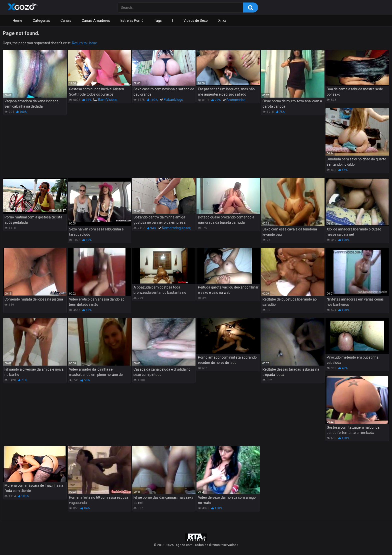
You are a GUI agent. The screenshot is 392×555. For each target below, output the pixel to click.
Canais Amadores (96, 21)
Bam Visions (108, 100)
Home (17, 21)
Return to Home (84, 43)
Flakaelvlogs (173, 100)
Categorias (41, 21)
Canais (66, 21)
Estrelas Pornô (132, 21)
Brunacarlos (236, 100)
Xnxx (222, 21)
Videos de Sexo (196, 21)
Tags (158, 21)
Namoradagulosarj (177, 228)
